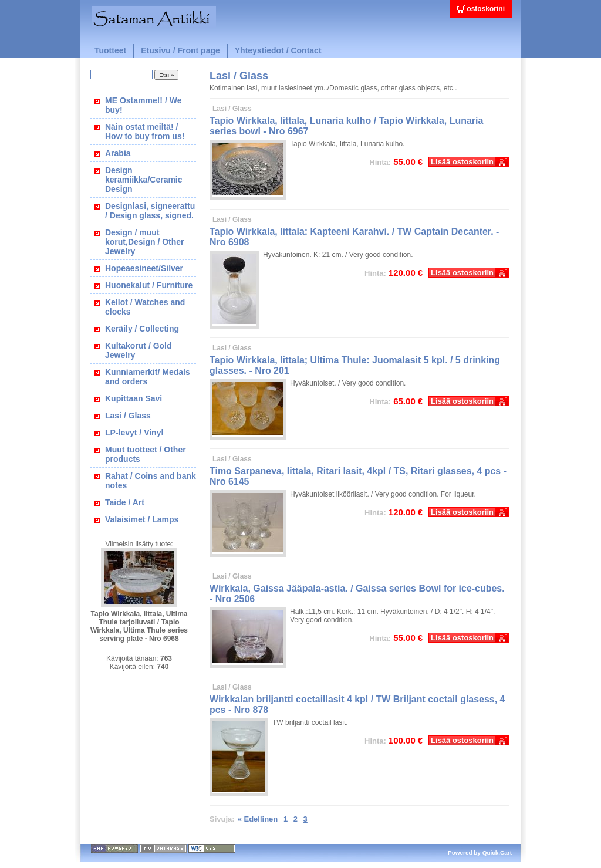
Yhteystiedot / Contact (278, 50)
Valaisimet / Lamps (142, 519)
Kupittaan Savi (134, 398)
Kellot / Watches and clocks (145, 307)
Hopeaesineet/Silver (144, 268)
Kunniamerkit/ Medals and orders (148, 377)
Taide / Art (125, 502)
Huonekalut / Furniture (149, 285)
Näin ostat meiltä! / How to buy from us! (145, 131)
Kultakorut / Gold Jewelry (139, 350)
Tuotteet (110, 50)
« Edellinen (258, 819)
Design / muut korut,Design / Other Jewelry (145, 242)
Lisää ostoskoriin (462, 162)
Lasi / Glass (128, 416)
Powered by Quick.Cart (480, 852)
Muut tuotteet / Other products (146, 454)
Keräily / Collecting (142, 329)
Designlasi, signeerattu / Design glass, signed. (150, 211)
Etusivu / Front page (180, 50)
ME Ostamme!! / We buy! (143, 105)
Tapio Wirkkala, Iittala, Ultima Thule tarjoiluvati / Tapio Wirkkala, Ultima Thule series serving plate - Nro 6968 (139, 626)
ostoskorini (486, 9)
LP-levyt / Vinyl (134, 433)
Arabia (118, 153)
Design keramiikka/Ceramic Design (144, 180)
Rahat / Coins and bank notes (151, 481)
